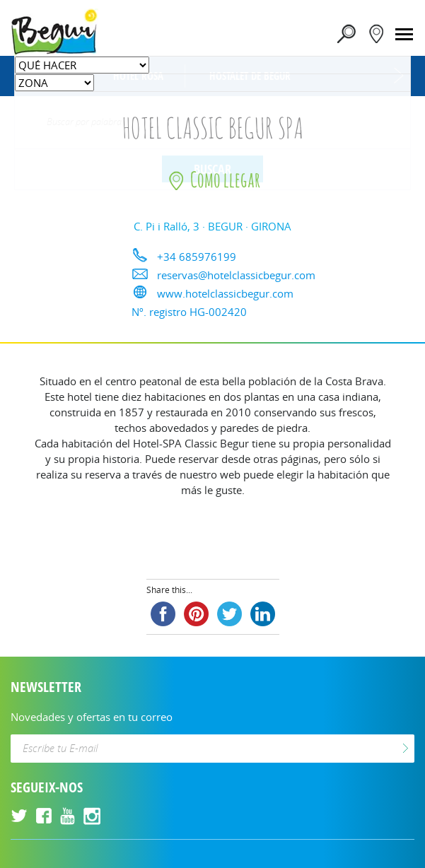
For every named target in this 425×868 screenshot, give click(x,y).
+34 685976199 (197, 257)
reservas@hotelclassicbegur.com (236, 275)
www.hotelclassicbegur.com (225, 293)
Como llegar (213, 179)
